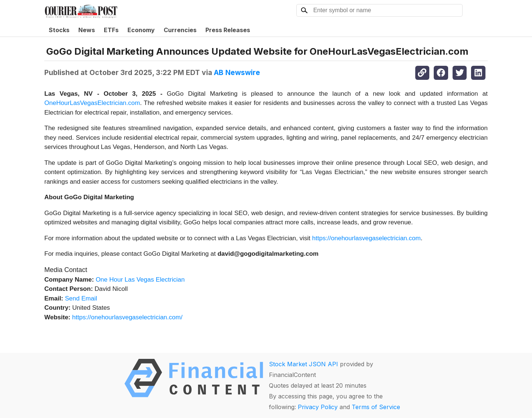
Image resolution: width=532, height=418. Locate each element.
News (87, 30)
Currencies (180, 30)
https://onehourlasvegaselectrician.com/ (127, 317)
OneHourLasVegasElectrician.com (92, 103)
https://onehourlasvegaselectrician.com (366, 238)
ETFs (111, 30)
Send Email (81, 298)
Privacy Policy (318, 407)
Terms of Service (376, 407)
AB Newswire (237, 72)
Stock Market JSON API (303, 364)
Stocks (59, 30)
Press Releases (228, 30)
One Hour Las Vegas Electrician (140, 280)
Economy (141, 30)
